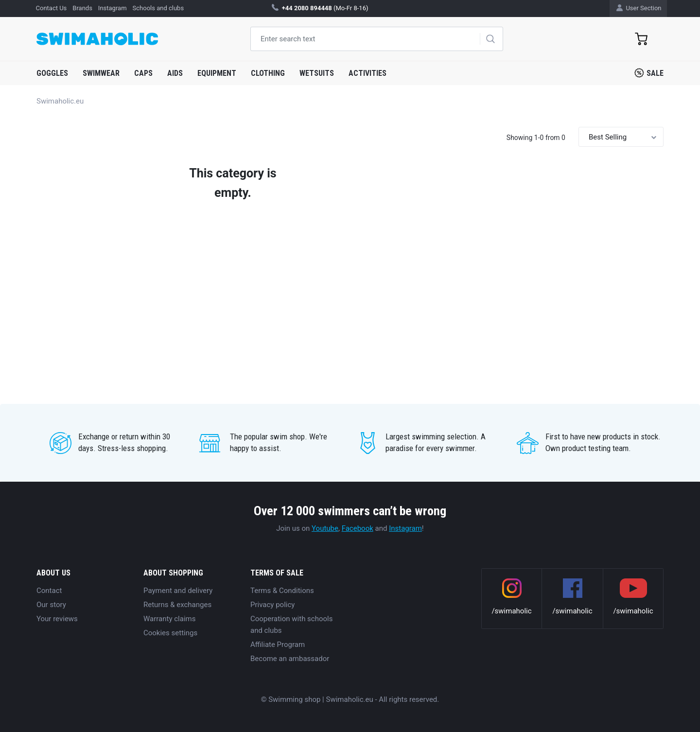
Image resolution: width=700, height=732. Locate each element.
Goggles (52, 73)
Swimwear (101, 73)
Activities (367, 73)
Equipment (217, 73)
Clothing (268, 73)
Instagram (405, 528)
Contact (49, 591)
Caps (143, 73)
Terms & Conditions (282, 591)
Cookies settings (170, 633)
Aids (175, 73)
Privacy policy (272, 605)
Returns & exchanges (177, 605)
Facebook (358, 528)
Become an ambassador (290, 659)
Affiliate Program (278, 645)
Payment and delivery (178, 591)
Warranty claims (169, 619)
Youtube (325, 528)
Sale (649, 73)
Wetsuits (317, 73)
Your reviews (57, 619)
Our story (51, 605)
